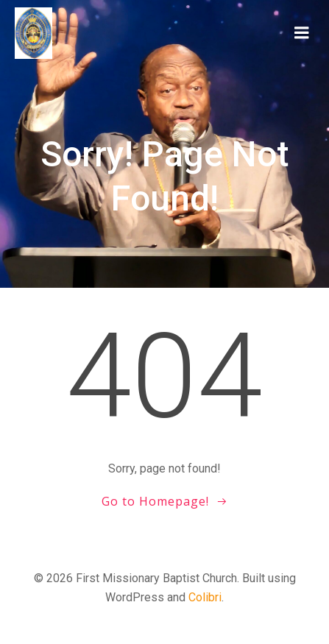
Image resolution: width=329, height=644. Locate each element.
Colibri (205, 597)
